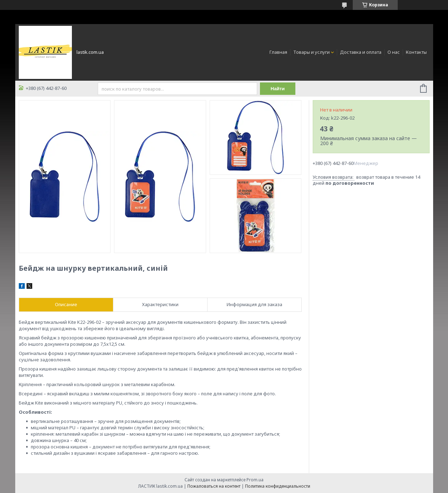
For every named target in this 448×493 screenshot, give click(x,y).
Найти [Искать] (278, 89)
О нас (394, 52)
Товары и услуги (311, 52)
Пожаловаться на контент (214, 486)
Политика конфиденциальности (278, 486)
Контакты (416, 52)
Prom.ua (255, 480)
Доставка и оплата (361, 52)
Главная (278, 52)
